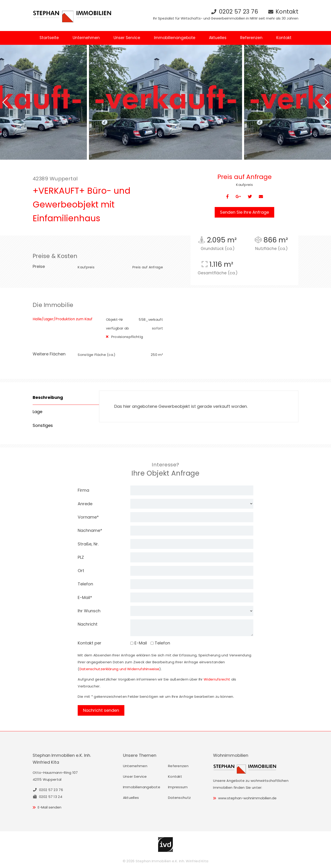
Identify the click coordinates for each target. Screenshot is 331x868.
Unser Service (127, 38)
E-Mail (85, 597)
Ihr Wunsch (89, 611)
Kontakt (287, 12)
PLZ (81, 557)
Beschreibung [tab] (48, 397)
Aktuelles (218, 38)
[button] (5, 102)
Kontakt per (90, 643)
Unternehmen (86, 38)
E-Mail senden (50, 807)
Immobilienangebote (175, 38)
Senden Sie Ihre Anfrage (244, 212)
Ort (81, 571)
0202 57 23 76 (238, 12)
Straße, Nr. (88, 544)
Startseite (49, 38)
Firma (83, 490)
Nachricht (88, 624)
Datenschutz (179, 798)
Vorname (88, 517)
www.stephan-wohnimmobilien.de (247, 798)
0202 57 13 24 (47, 797)
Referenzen (251, 38)
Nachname (90, 530)
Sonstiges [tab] (43, 425)
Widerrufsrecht (217, 679)
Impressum (178, 787)
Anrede (85, 504)
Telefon (85, 584)
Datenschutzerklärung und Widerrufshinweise (120, 669)
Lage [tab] (37, 412)
